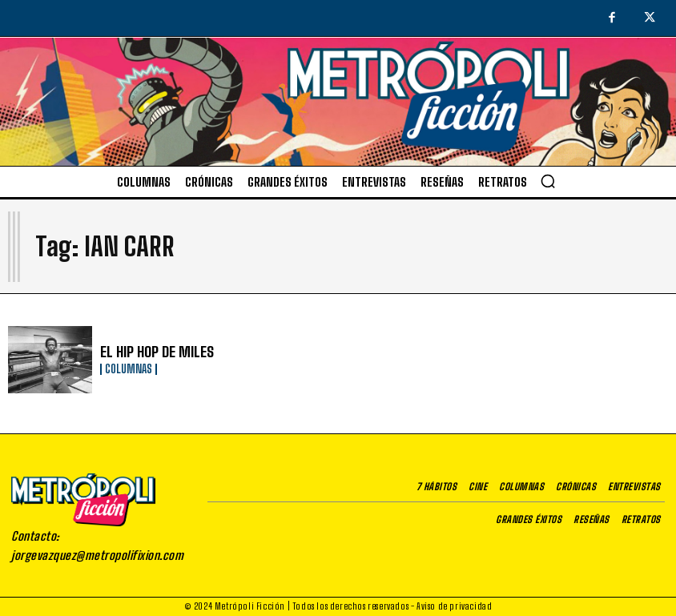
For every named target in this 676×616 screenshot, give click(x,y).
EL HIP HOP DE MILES (150, 351)
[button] (548, 181)
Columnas (129, 368)
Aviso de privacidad (454, 606)
